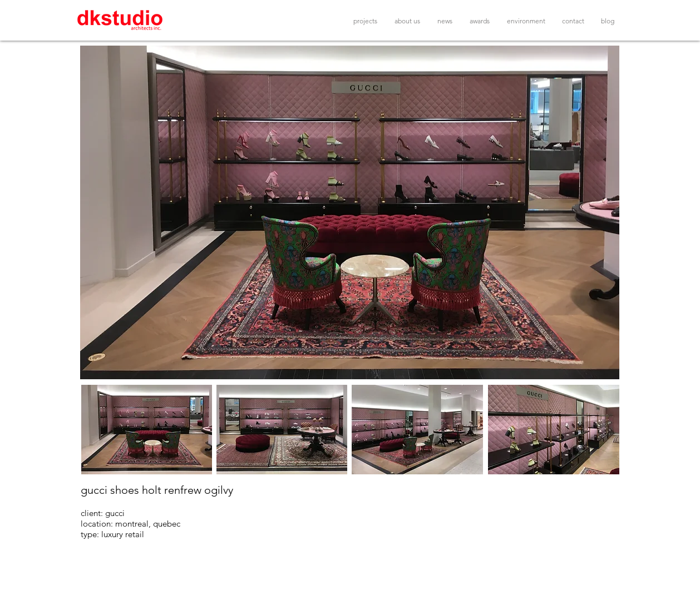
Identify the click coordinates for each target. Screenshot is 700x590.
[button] (350, 212)
